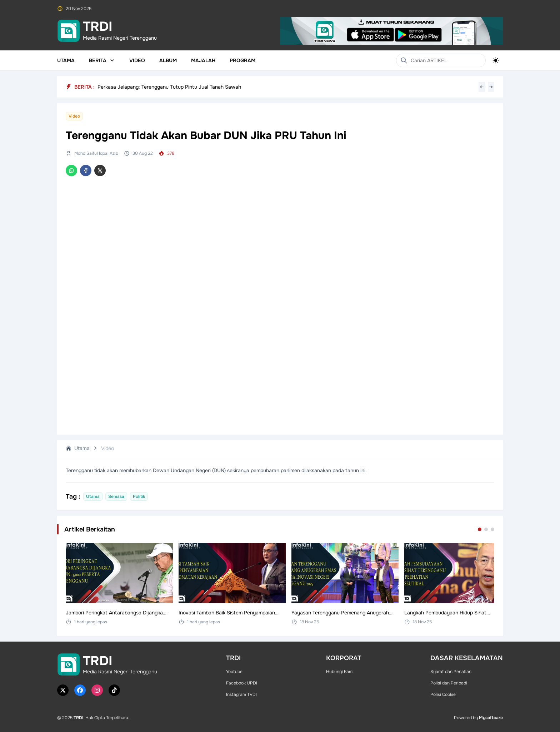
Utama (66, 60)
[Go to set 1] (480, 529)
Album (168, 60)
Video (137, 60)
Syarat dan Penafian (451, 672)
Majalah (203, 60)
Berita (102, 60)
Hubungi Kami (340, 672)
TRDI (78, 718)
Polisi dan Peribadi (449, 683)
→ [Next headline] (491, 87)
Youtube (234, 672)
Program (242, 60)
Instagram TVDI (241, 694)
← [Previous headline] (482, 87)
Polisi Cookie (443, 694)
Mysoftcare (491, 718)
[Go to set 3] (492, 529)
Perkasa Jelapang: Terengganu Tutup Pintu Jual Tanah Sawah (169, 87)
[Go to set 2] (486, 529)
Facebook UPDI (242, 683)
